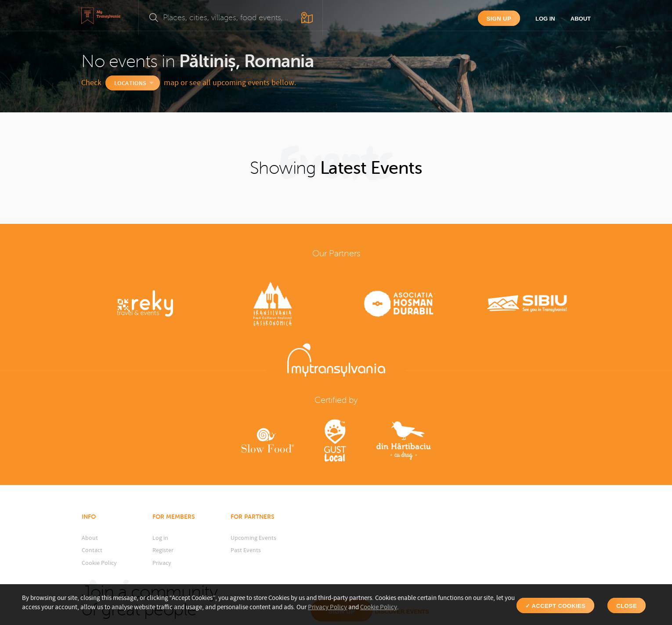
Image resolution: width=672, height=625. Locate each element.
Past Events (246, 550)
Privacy (162, 563)
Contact (92, 550)
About (581, 19)
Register (163, 550)
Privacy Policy (327, 607)
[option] (145, 305)
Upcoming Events (253, 538)
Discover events (552, 559)
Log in (545, 19)
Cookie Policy (99, 563)
